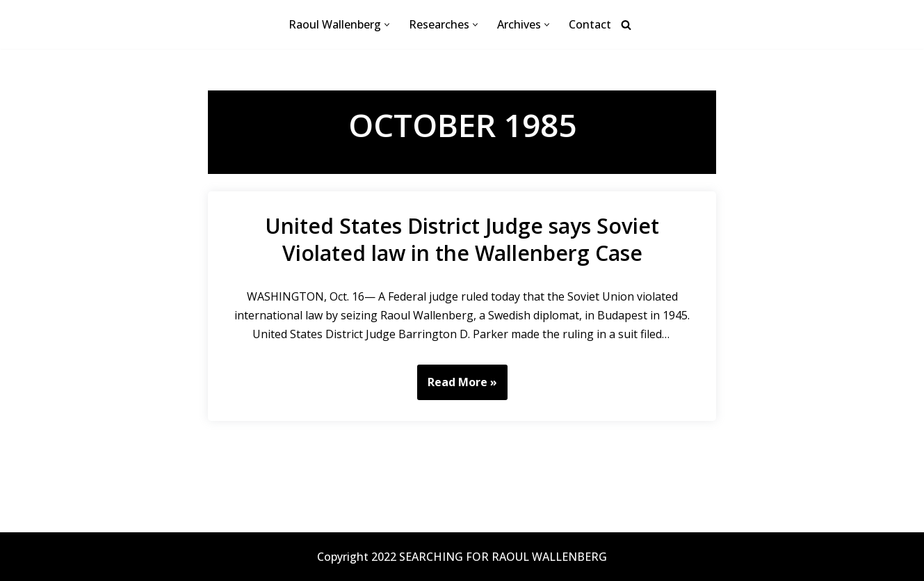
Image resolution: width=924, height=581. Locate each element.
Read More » (457, 387)
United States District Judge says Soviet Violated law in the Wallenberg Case (462, 239)
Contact (590, 24)
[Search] (626, 25)
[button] (387, 25)
